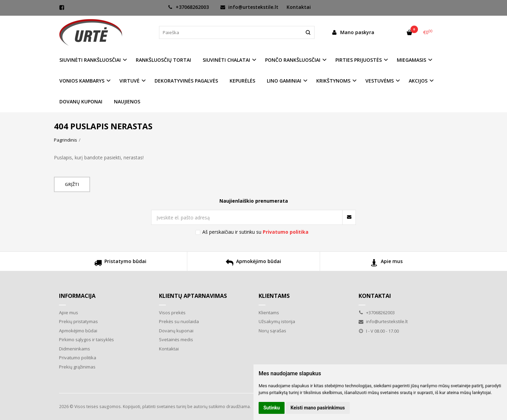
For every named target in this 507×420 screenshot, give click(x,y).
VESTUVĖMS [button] (380, 81)
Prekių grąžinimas (77, 367)
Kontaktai (299, 7)
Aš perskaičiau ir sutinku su (255, 232)
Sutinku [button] (272, 408)
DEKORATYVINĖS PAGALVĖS (186, 81)
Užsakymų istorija (277, 321)
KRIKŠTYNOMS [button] (333, 81)
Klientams (274, 296)
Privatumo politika (78, 358)
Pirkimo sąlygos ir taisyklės (86, 339)
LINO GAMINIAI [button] (284, 81)
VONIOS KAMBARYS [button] (82, 81)
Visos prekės (172, 313)
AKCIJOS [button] (418, 81)
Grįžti (72, 184)
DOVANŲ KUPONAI (81, 102)
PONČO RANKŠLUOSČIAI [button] (293, 60)
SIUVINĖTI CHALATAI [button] (226, 60)
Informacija (77, 296)
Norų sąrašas (272, 331)
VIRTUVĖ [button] (129, 81)
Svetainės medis (176, 339)
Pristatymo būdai (120, 264)
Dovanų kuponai (176, 331)
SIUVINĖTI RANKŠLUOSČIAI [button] (90, 60)
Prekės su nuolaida (179, 321)
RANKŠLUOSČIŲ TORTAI (163, 60)
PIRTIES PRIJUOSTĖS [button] (359, 60)
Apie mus (387, 264)
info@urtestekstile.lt (249, 7)
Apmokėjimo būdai (253, 264)
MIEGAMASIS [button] (411, 60)
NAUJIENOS (127, 102)
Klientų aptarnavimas (193, 296)
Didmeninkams (75, 349)
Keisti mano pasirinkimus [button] (318, 408)
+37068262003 (188, 7)
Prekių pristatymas (78, 321)
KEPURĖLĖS (242, 81)
